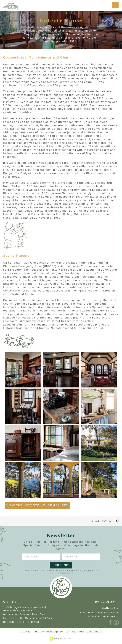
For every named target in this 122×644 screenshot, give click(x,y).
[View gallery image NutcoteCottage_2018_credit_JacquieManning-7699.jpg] (99, 480)
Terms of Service (57, 573)
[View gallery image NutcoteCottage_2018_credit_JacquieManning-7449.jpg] (61, 480)
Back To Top (103, 521)
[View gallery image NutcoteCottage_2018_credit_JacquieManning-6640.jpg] (61, 443)
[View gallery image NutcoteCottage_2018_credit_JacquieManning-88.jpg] (61, 406)
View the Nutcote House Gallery (37, 505)
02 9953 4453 (107, 602)
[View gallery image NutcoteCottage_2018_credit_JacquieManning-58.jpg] (61, 370)
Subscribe (61, 565)
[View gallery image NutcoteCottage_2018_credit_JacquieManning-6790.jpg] (99, 443)
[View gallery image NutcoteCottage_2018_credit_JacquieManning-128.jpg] (23, 406)
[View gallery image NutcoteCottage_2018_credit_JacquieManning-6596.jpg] (99, 370)
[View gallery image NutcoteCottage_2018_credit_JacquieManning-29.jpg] (23, 370)
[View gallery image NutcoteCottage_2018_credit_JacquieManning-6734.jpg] (23, 443)
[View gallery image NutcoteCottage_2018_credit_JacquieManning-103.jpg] (99, 406)
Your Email (70, 557)
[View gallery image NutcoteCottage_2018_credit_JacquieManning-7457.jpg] (23, 480)
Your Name (30, 557)
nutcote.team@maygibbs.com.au (98, 613)
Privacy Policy (87, 570)
